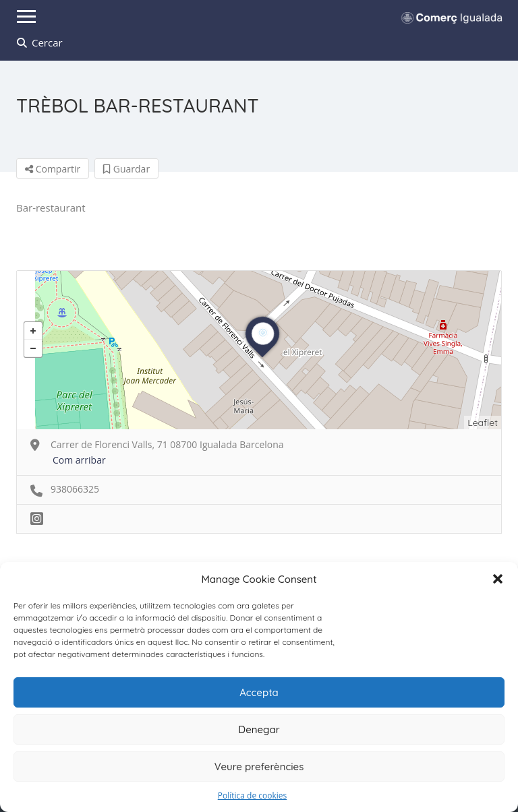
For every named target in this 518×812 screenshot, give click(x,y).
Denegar (259, 729)
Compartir (53, 169)
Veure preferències (259, 767)
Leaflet (483, 423)
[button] (498, 579)
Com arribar (79, 460)
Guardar (126, 169)
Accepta (259, 692)
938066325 (75, 489)
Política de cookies (253, 795)
